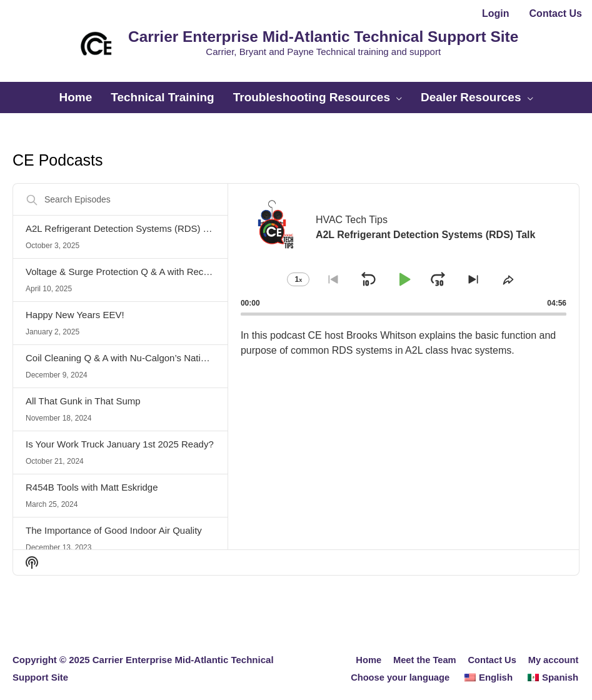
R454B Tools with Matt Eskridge (92, 476)
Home (365, 648)
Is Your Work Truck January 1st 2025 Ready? (120, 433)
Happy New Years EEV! (75, 303)
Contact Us (491, 648)
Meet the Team (422, 648)
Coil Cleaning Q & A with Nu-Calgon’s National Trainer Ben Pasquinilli (170, 347)
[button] (296, 71)
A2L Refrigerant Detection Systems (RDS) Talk (123, 217)
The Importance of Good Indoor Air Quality (114, 519)
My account (554, 648)
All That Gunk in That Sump (83, 390)
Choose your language (399, 666)
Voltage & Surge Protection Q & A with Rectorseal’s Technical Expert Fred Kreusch (197, 260)
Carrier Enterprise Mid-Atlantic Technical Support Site (317, 33)
